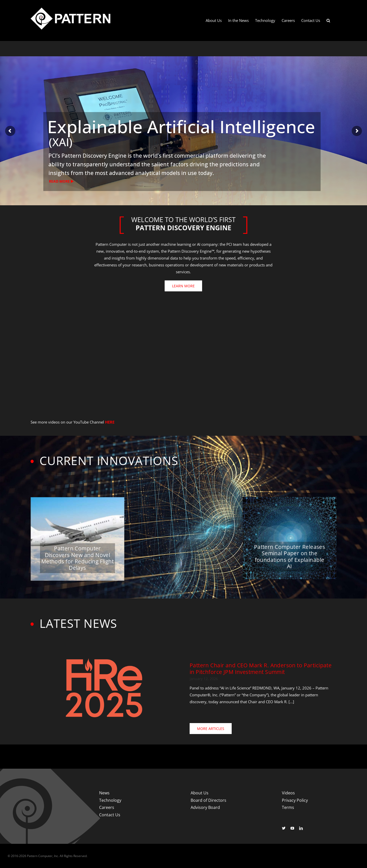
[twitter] (284, 828)
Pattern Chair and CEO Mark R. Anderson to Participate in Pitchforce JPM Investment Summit (261, 668)
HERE (110, 422)
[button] (328, 21)
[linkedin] (301, 828)
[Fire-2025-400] (104, 660)
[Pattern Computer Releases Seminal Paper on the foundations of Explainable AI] (290, 538)
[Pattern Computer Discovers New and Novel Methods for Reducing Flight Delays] (77, 539)
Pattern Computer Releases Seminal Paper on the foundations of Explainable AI (290, 557)
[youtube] (292, 828)
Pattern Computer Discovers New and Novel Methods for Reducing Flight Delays (77, 558)
